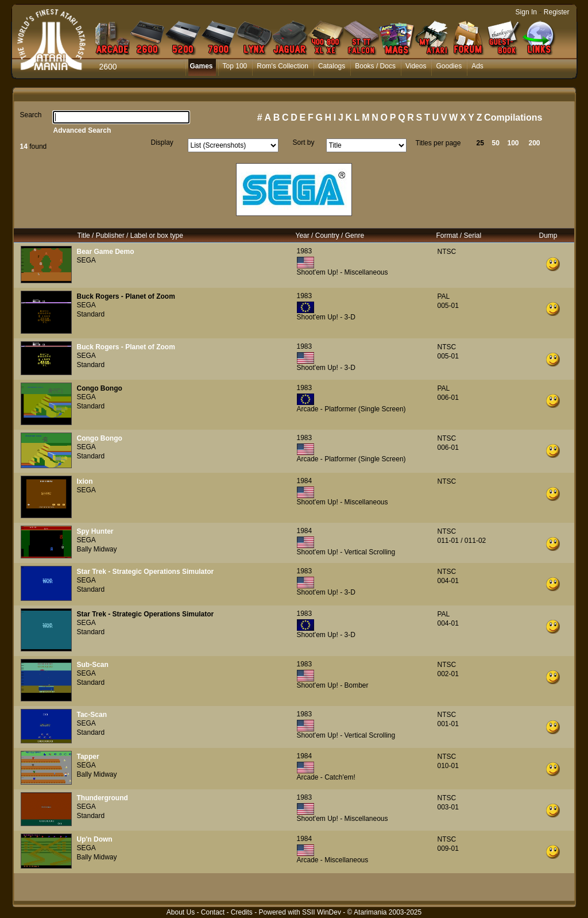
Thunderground (102, 798)
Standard (91, 314)
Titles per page (438, 143)
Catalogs (332, 66)
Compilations (513, 117)
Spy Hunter (95, 531)
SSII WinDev (322, 912)
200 (535, 143)
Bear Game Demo (106, 252)
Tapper (88, 757)
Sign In (526, 12)
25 (480, 143)
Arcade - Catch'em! (326, 777)
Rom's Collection (283, 66)
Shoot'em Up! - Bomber (333, 685)
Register (557, 12)
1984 (305, 481)
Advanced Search (82, 130)
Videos (416, 66)
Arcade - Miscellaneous (333, 860)
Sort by (304, 142)
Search (31, 115)
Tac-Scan (92, 715)
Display (162, 142)
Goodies (449, 66)
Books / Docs (375, 66)
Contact (213, 912)
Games (202, 66)
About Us (181, 912)
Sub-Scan (93, 665)
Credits (242, 912)
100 (513, 143)
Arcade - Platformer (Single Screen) (351, 409)
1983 (305, 251)
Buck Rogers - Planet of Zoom (126, 296)
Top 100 (235, 66)
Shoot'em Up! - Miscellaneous (343, 272)
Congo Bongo (100, 388)
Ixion (85, 481)
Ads (477, 66)
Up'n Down (95, 839)
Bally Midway (97, 549)
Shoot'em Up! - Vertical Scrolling (346, 552)
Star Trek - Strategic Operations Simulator (146, 572)
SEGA (86, 260)
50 (496, 143)
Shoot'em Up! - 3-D (326, 317)
